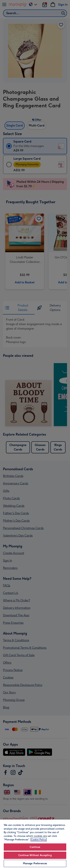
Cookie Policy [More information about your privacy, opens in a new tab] (39, 840)
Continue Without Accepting (35, 855)
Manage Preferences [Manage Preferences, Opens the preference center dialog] (35, 863)
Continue (35, 847)
